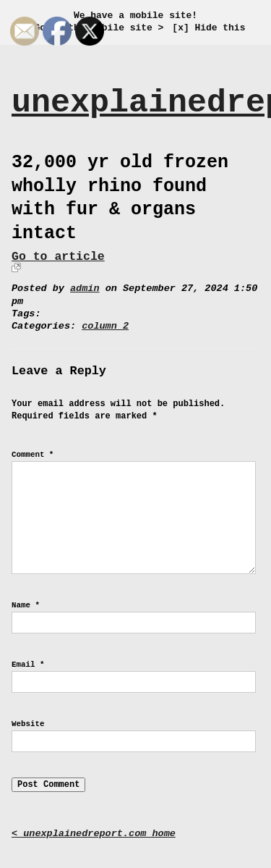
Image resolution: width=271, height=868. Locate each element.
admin (85, 288)
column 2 (105, 326)
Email (28, 665)
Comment (33, 455)
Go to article (58, 257)
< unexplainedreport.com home (94, 834)
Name (26, 605)
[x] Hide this (208, 28)
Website (28, 724)
